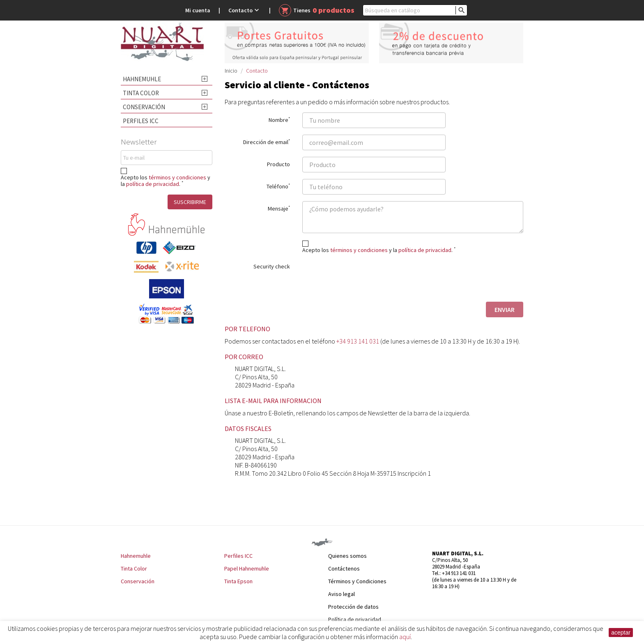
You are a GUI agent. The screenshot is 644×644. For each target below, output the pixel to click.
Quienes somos (347, 556)
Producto (278, 164)
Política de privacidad (355, 619)
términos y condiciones (177, 177)
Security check (272, 266)
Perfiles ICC (141, 121)
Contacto (245, 10)
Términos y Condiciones (357, 581)
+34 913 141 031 (358, 341)
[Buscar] (415, 10)
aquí (405, 637)
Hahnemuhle (142, 79)
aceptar (621, 633)
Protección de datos (353, 607)
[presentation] (365, 279)
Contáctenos (344, 568)
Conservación (144, 107)
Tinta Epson (238, 581)
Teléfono (278, 186)
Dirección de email (267, 142)
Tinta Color (141, 93)
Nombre (279, 119)
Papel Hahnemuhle (247, 568)
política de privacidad (153, 184)
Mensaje (279, 208)
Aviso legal (342, 594)
